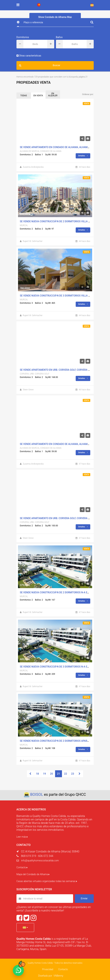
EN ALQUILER (53, 95)
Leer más (22, 837)
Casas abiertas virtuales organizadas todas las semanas (47, 881)
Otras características (29, 56)
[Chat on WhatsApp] (18, 970)
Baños (59, 37)
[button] (25, 927)
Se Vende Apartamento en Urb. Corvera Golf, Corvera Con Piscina (61, 370)
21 (59, 774)
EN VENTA (38, 96)
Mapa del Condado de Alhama (33, 874)
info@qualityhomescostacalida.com (40, 861)
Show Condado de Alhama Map (55, 17)
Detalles (83, 156)
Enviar (84, 898)
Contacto (22, 867)
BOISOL (37, 794)
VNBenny (58, 976)
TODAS (24, 96)
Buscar (40, 65)
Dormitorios (23, 37)
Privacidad (48, 969)
